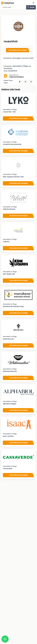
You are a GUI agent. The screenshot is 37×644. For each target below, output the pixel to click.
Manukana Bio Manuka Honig (13, 306)
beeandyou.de (8, 339)
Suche (31, 7)
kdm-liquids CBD (9, 274)
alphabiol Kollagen (10, 404)
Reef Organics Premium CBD (13, 177)
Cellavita (6, 242)
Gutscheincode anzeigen (18, 50)
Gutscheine (8, 69)
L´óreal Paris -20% (9, 112)
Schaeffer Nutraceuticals (12, 144)
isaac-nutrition (8, 436)
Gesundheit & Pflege (20, 66)
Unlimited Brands (9, 209)
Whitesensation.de (10, 371)
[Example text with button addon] (14, 7)
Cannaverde (7, 469)
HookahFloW (13, 71)
